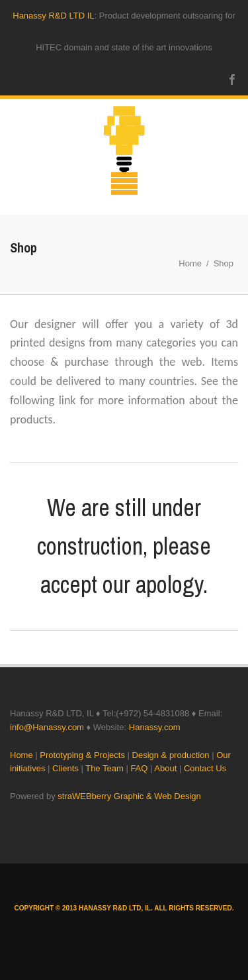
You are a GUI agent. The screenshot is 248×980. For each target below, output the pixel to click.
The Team (104, 768)
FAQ (139, 768)
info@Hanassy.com (47, 727)
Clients (65, 768)
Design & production (171, 755)
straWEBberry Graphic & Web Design (129, 796)
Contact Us (205, 768)
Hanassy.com (155, 727)
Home (190, 263)
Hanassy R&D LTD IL (53, 16)
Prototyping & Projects (82, 755)
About (165, 768)
